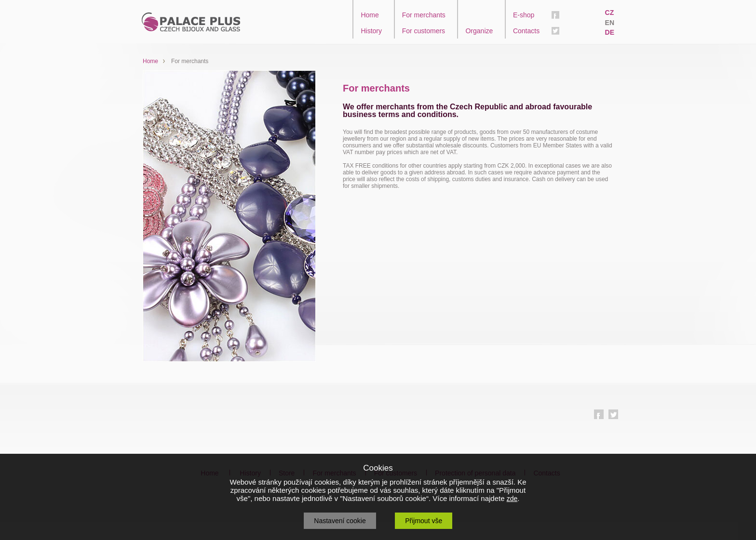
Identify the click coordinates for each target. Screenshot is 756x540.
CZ (610, 13)
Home (370, 15)
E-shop (524, 15)
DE (610, 32)
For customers (424, 31)
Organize (479, 31)
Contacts (526, 31)
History (371, 31)
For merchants (424, 15)
